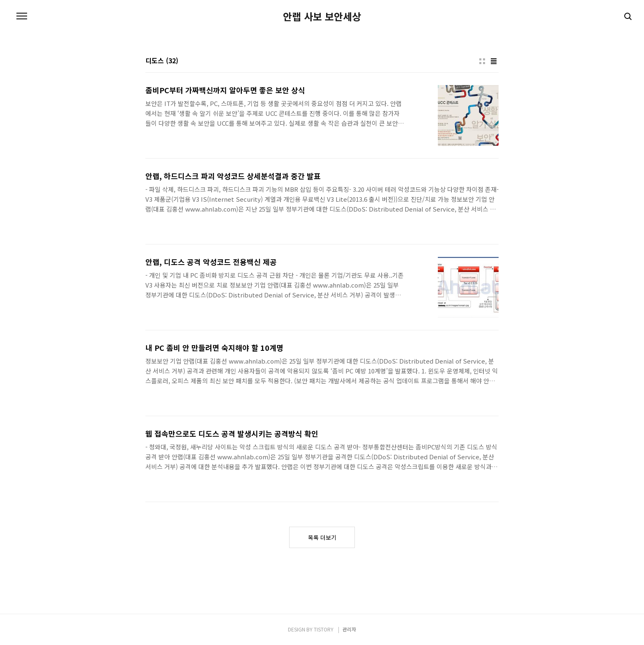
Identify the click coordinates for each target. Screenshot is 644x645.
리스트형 (494, 61)
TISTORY (324, 629)
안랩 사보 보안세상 (322, 16)
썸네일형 (482, 61)
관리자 (349, 629)
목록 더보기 (322, 537)
